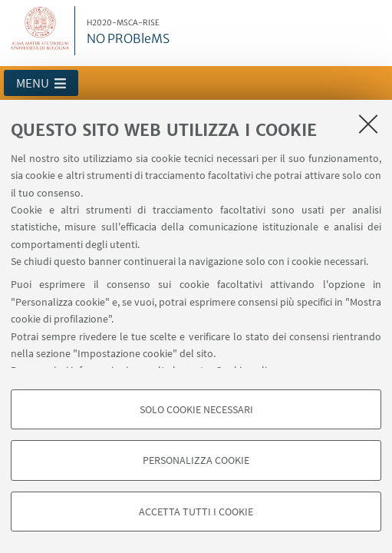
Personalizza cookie (196, 460)
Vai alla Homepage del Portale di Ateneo (41, 31)
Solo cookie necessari (196, 409)
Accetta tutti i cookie (196, 512)
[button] (41, 83)
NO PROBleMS (128, 32)
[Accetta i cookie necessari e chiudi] (368, 124)
